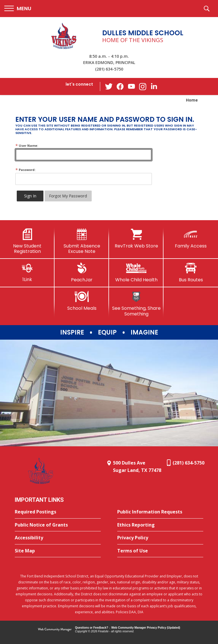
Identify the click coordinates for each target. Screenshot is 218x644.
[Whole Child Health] (136, 273)
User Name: (27, 145)
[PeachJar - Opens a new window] (82, 273)
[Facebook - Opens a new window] (120, 86)
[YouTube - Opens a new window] (131, 86)
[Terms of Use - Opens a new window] (160, 551)
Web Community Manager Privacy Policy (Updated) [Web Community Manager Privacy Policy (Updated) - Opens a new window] (146, 628)
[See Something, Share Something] (136, 304)
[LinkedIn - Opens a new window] (154, 86)
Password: (25, 170)
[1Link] (27, 272)
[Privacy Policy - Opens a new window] (160, 538)
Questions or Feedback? (92, 628)
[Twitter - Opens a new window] (109, 86)
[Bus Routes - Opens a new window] (191, 273)
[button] (18, 9)
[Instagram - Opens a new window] (143, 87)
